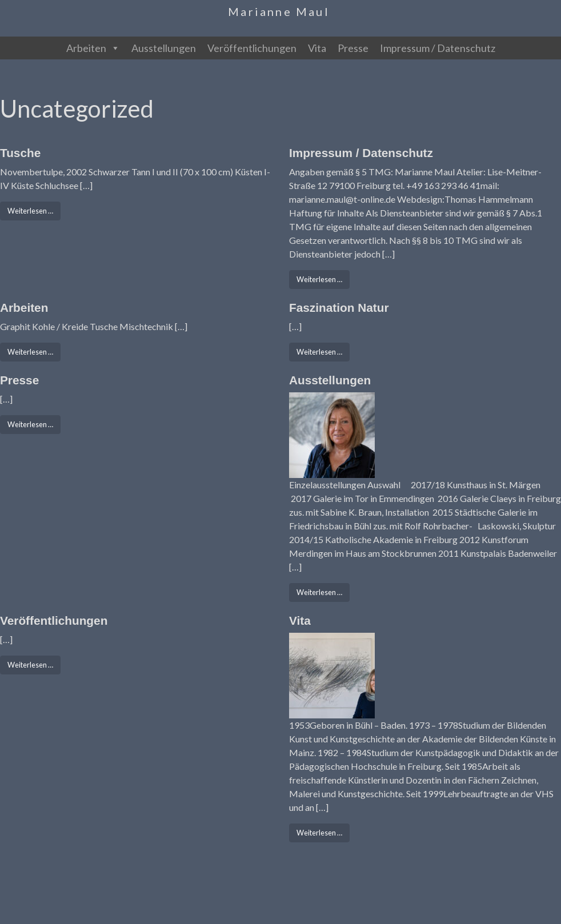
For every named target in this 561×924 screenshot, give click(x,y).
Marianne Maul (279, 11)
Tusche (20, 153)
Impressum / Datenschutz (438, 48)
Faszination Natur (339, 308)
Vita (317, 48)
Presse (353, 48)
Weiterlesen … (34, 210)
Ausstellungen (164, 48)
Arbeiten (93, 48)
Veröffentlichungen (252, 48)
